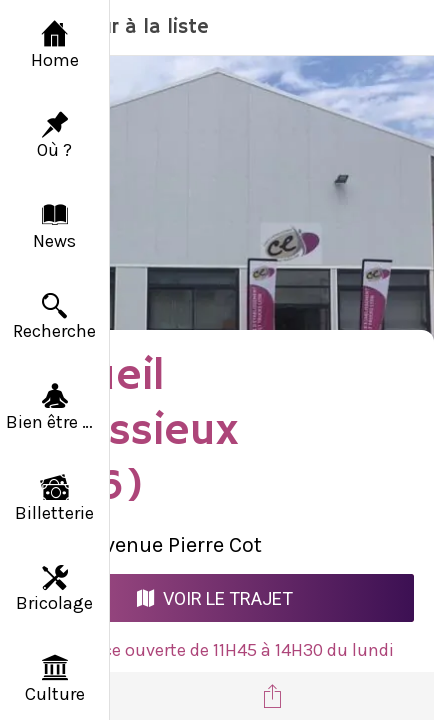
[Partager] (272, 696)
